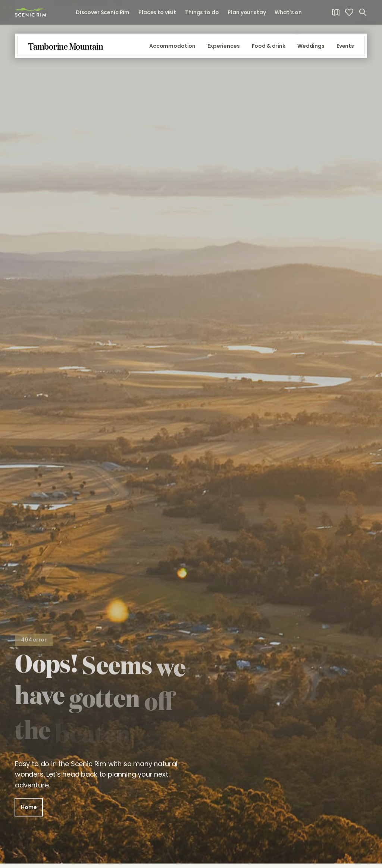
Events (345, 51)
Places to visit (157, 12)
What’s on (288, 12)
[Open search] (363, 12)
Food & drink (269, 51)
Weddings (311, 51)
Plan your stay (247, 12)
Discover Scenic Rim (103, 12)
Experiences (223, 51)
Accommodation (172, 51)
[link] (31, 12)
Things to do (202, 12)
